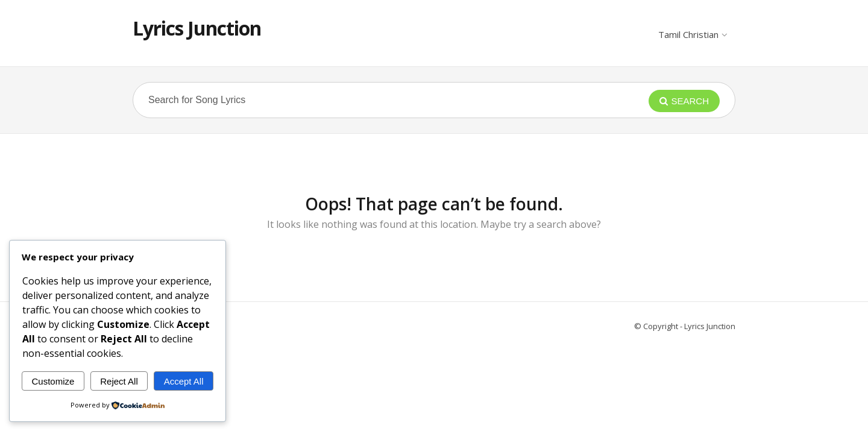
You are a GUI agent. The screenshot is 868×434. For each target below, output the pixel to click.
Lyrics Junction (197, 28)
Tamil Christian (692, 34)
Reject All (119, 381)
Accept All (184, 381)
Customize (53, 381)
